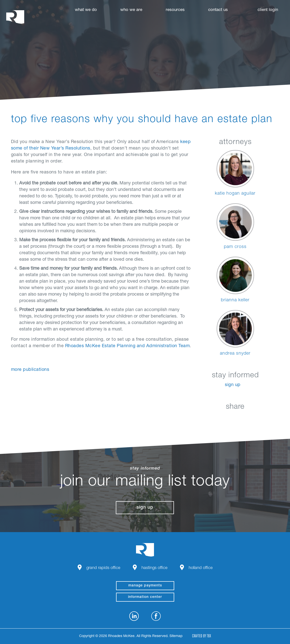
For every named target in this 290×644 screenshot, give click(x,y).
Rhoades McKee (15, 17)
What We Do (86, 10)
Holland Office (201, 568)
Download (260, 419)
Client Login (268, 10)
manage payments (145, 586)
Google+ (248, 419)
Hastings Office (154, 568)
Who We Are (131, 10)
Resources (175, 10)
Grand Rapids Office (103, 568)
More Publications (30, 370)
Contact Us (218, 10)
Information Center (145, 597)
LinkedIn (210, 419)
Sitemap (176, 636)
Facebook (223, 419)
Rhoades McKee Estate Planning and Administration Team (128, 346)
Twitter (235, 419)
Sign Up (233, 385)
